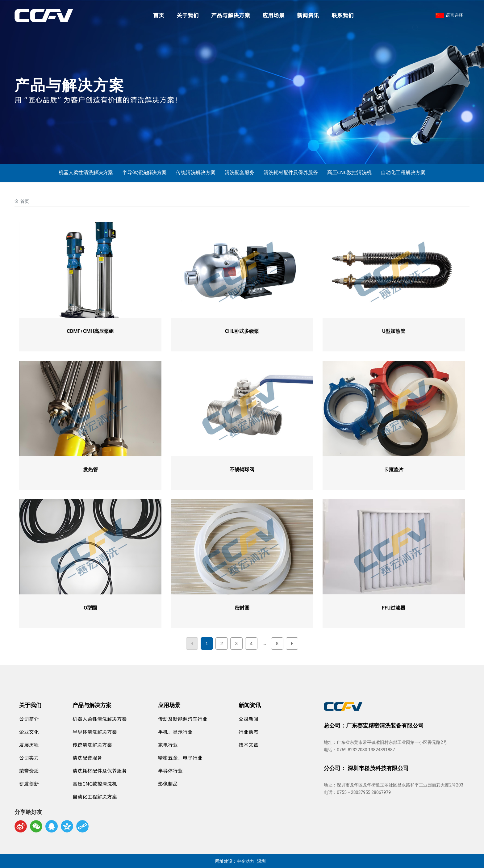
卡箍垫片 (394, 470)
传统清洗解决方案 (196, 172)
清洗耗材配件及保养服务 (291, 172)
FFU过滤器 (394, 608)
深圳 (261, 861)
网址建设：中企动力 (235, 861)
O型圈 (90, 608)
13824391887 (382, 750)
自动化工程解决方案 (403, 172)
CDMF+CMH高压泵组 (90, 331)
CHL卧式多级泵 (242, 331)
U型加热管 (394, 331)
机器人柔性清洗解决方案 (86, 172)
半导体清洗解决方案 (144, 172)
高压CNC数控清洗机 (349, 172)
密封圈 (242, 608)
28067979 (381, 792)
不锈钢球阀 (242, 470)
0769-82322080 (352, 750)
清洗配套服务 (240, 172)
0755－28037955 (353, 792)
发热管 (90, 470)
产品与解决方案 (70, 84)
